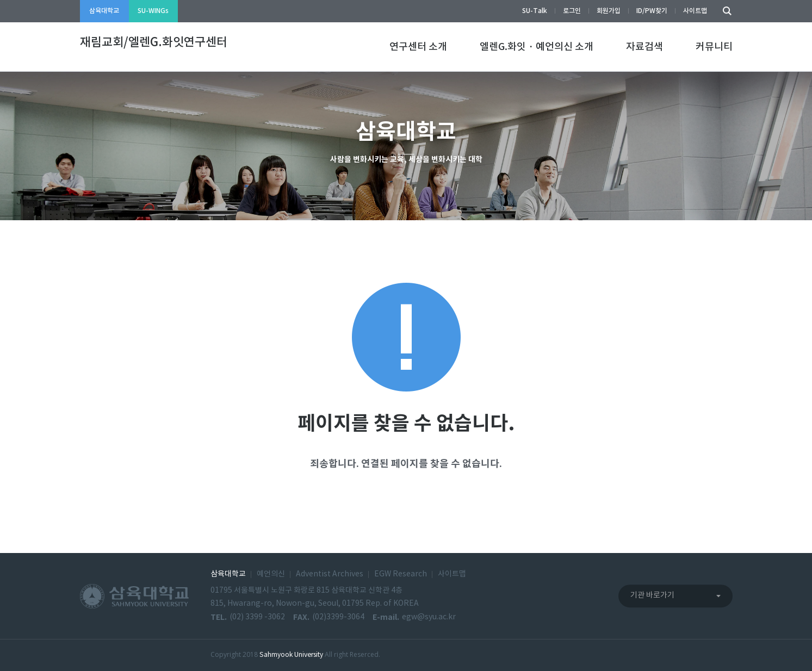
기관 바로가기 (652, 595)
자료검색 (644, 47)
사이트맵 (695, 11)
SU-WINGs (153, 11)
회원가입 (609, 11)
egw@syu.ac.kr (429, 617)
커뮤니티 (714, 47)
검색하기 (724, 11)
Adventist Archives (330, 574)
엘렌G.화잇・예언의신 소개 (537, 47)
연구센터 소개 (418, 47)
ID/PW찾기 (652, 11)
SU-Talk (535, 11)
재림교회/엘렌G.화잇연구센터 (154, 42)
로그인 (572, 11)
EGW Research (401, 574)
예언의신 (271, 574)
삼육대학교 (104, 11)
